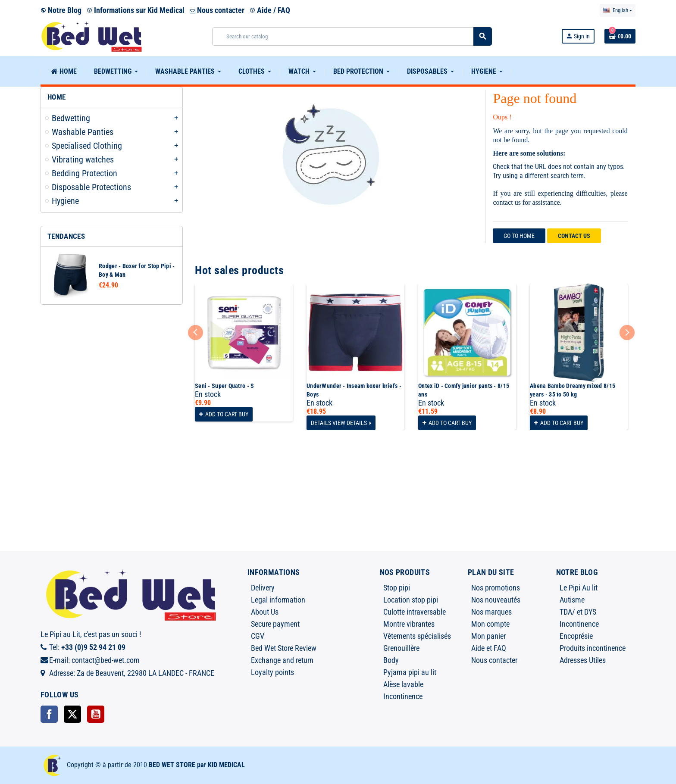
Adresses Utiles (583, 660)
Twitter (72, 714)
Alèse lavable (403, 684)
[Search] (352, 36)
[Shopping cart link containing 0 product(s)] (620, 36)
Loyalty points (272, 672)
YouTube (96, 714)
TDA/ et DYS (578, 612)
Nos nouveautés (496, 600)
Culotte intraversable (415, 612)
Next (627, 333)
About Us (265, 612)
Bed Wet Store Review (284, 648)
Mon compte (490, 624)
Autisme (572, 600)
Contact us (574, 236)
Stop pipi (397, 588)
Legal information (278, 600)
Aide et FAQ (489, 648)
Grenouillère (401, 648)
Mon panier (488, 636)
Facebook (49, 714)
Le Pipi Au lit (579, 588)
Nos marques (491, 612)
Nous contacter (217, 10)
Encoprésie (576, 636)
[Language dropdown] (618, 10)
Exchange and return (282, 660)
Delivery (263, 588)
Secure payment (275, 624)
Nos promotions (496, 588)
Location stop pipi (411, 600)
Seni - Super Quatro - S (224, 386)
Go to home (519, 236)
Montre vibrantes (409, 624)
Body (391, 660)
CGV (258, 636)
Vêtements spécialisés (417, 636)
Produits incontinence (593, 648)
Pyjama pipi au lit (410, 672)
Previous (196, 333)
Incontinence (403, 696)
